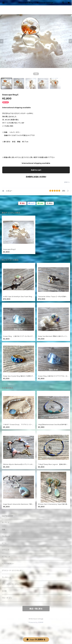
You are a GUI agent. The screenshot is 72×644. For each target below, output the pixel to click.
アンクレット (6, 557)
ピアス (4, 543)
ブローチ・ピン (7, 598)
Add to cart (36, 170)
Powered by (36, 622)
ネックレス (6, 523)
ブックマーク (6, 577)
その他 (4, 591)
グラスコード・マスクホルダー (12, 570)
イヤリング (5, 550)
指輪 (3, 529)
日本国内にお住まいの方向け (36, 177)
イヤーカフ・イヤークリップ (11, 584)
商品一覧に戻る (36, 609)
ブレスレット (6, 536)
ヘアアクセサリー (8, 564)
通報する (67, 182)
